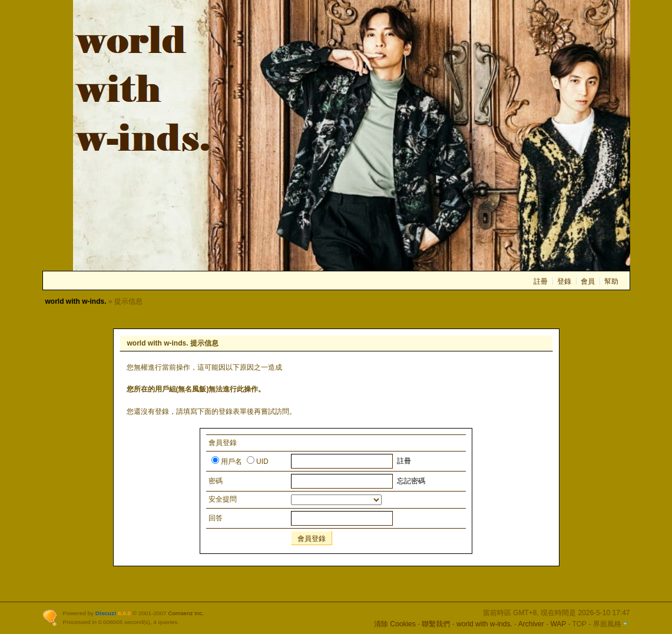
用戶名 (227, 462)
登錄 (564, 281)
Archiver (531, 624)
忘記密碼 (411, 481)
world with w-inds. (76, 301)
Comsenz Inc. (186, 613)
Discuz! (106, 613)
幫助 (611, 281)
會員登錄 (312, 539)
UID (258, 462)
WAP (558, 624)
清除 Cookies (395, 624)
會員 (588, 281)
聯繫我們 (436, 624)
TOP (580, 624)
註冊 (541, 281)
